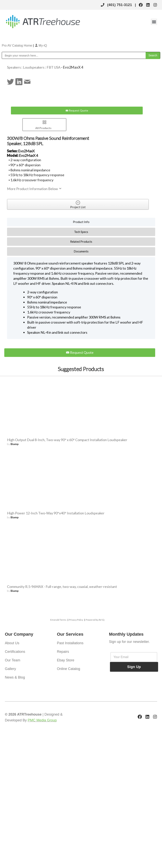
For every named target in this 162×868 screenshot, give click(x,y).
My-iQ (41, 46)
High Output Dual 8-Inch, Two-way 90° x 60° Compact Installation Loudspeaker (67, 440)
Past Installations (70, 643)
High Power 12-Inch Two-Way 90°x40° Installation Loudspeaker (56, 513)
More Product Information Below (35, 189)
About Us (12, 643)
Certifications (15, 652)
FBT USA (54, 67)
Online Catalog (69, 669)
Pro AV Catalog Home (17, 46)
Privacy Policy (76, 620)
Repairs (63, 652)
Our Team (13, 660)
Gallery (10, 669)
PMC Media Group (42, 720)
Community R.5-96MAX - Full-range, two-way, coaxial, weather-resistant (62, 587)
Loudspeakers (34, 67)
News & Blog (15, 677)
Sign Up (134, 667)
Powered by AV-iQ (95, 620)
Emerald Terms (58, 620)
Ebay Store (66, 660)
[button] (154, 22)
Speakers (14, 67)
